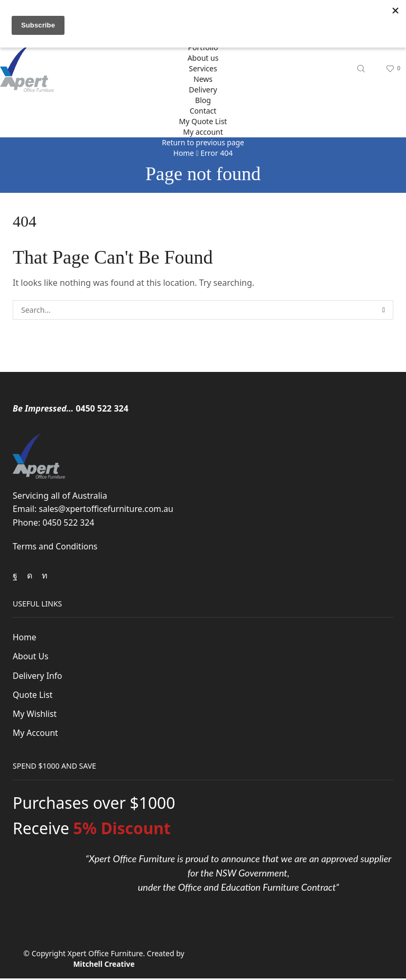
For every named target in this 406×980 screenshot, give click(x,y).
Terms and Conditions (56, 546)
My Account (36, 734)
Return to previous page (203, 142)
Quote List (33, 695)
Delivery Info (38, 676)
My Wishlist (35, 714)
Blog (203, 100)
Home (183, 153)
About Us (31, 657)
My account (203, 132)
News (203, 79)
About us (203, 58)
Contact (203, 111)
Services (203, 68)
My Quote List (203, 121)
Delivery (203, 90)
